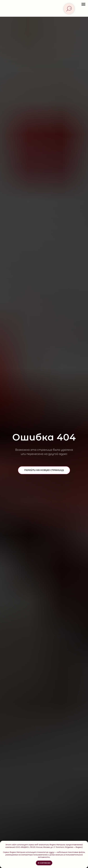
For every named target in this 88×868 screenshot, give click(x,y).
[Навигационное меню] (83, 4)
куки (52, 852)
